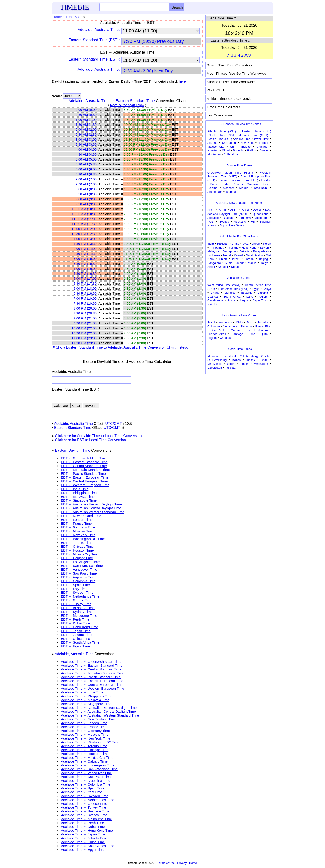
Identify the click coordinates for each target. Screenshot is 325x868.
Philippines (217, 248)
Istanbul (231, 192)
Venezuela (230, 326)
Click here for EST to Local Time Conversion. (91, 440)
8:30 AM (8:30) (86, 194)
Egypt (256, 289)
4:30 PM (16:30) (86, 273)
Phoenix (238, 150)
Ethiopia (263, 293)
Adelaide (213, 218)
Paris (214, 184)
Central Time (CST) (222, 135)
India (211, 244)
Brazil (211, 322)
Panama (246, 326)
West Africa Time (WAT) (224, 285)
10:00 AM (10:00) (85, 209)
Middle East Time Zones (243, 236)
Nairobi (212, 304)
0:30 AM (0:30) (86, 115)
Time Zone (74, 17)
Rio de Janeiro (257, 330)
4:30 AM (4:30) (86, 154)
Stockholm (261, 188)
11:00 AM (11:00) (85, 219)
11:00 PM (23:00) (85, 338)
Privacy (182, 863)
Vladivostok (215, 364)
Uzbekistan (215, 368)
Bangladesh (261, 251)
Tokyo (265, 263)
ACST (246, 210)
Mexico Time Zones (248, 124)
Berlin (225, 184)
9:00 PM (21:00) (86, 318)
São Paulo (218, 330)
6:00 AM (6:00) (86, 169)
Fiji (253, 222)
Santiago (237, 334)
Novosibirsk (229, 356)
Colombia (214, 326)
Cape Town (260, 300)
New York (247, 143)
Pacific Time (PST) (220, 139)
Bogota (212, 338)
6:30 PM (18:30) (86, 293)
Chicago (262, 147)
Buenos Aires (217, 334)
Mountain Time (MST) (253, 135)
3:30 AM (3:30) (86, 144)
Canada (229, 124)
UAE (246, 244)
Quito (264, 334)
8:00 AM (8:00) (86, 189)
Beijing (263, 259)
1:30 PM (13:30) (86, 244)
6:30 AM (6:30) (86, 174)
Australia (222, 203)
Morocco (230, 293)
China (235, 244)
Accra (231, 300)
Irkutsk (251, 360)
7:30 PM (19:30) (86, 303)
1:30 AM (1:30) (86, 124)
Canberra (244, 218)
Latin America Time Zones (239, 315)
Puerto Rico (263, 326)
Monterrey (214, 154)
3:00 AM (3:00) (86, 139)
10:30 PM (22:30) (85, 333)
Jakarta (245, 251)
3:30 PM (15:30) (86, 264)
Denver (264, 150)
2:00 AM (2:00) (86, 129)
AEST (211, 210)
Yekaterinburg (249, 356)
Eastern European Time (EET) (238, 180)
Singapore (229, 251)
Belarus (212, 188)
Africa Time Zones (239, 278)
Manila (252, 263)
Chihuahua (231, 154)
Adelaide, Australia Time (89, 101)
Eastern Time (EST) (257, 131)
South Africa (232, 297)
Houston (213, 150)
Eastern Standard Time (135, 101)
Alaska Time (242, 139)
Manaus (236, 330)
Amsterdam (215, 192)
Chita (264, 360)
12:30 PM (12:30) (85, 234)
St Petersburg (217, 360)
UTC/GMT (114, 424)
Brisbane (229, 218)
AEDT (223, 210)
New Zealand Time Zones (246, 203)
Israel (236, 259)
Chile (239, 322)
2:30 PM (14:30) (86, 254)
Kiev (265, 184)
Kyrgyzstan (261, 364)
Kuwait (238, 255)
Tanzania (246, 293)
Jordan (249, 259)
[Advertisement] (239, 404)
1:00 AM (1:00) (86, 120)
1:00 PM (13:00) (86, 239)
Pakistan (223, 244)
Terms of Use (166, 863)
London (266, 180)
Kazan (237, 360)
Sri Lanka (214, 255)
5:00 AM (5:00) (86, 159)
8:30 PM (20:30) (86, 313)
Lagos (244, 300)
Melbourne (261, 218)
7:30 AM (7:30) (86, 184)
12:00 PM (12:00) (85, 229)
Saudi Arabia (254, 255)
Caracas (225, 338)
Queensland (260, 214)
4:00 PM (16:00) (86, 269)
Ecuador (263, 322)
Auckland (240, 222)
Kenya (267, 289)
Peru (250, 322)
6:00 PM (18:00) (86, 288)
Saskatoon (229, 143)
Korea (267, 244)
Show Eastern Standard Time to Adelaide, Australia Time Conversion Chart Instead (120, 347)
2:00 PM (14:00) (86, 249)
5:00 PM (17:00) (86, 278)
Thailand (233, 248)
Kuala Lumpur (234, 263)
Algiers (263, 297)
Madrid (244, 188)
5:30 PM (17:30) (86, 283)
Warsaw (253, 184)
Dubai (235, 267)
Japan (256, 244)
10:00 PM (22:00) (85, 328)
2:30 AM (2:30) (86, 134)
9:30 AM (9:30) (86, 204)
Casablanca (215, 300)
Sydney (224, 222)
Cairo (250, 297)
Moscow (228, 188)
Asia (222, 236)
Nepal (227, 255)
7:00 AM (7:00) (86, 179)
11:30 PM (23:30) (85, 343)
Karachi (223, 267)
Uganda (213, 297)
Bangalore (214, 263)
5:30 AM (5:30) (86, 164)
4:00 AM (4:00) (86, 149)
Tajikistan (231, 368)
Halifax (251, 150)
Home (57, 17)
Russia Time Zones (239, 349)
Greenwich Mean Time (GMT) (230, 173)
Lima (252, 334)
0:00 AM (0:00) (86, 110)
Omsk (265, 356)
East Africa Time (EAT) (233, 289)
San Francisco (240, 147)
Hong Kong (249, 248)
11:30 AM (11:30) (85, 224)
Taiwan (264, 248)
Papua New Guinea (233, 225)
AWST (257, 210)
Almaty (244, 364)
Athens (238, 184)
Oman (223, 259)
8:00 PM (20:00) (86, 308)
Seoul (211, 267)
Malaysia (213, 251)
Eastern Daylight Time (73, 450)
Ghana (215, 293)
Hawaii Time (261, 139)
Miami (226, 150)
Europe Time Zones (239, 165)
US (220, 124)
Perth (211, 222)
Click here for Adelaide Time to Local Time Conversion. (99, 436)
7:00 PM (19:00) (86, 298)
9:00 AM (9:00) (86, 199)
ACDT (234, 210)
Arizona (212, 143)
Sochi (231, 364)
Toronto (263, 143)
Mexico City (216, 147)
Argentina (225, 322)
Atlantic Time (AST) (222, 131)
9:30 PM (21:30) (86, 323)
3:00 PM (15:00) (86, 259)
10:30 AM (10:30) (85, 214)
